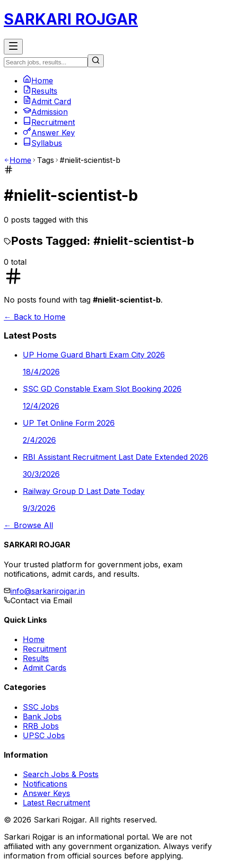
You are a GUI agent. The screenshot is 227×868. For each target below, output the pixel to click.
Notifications (45, 784)
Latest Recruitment (56, 803)
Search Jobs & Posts (61, 774)
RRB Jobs (41, 726)
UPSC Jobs (44, 735)
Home (38, 81)
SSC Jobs (41, 707)
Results (40, 91)
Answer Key (49, 133)
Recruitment (49, 122)
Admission (45, 112)
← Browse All (28, 525)
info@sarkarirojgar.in (48, 591)
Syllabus (42, 143)
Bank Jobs (42, 716)
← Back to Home (35, 317)
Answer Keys (46, 793)
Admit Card (47, 101)
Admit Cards (45, 668)
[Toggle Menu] (13, 47)
